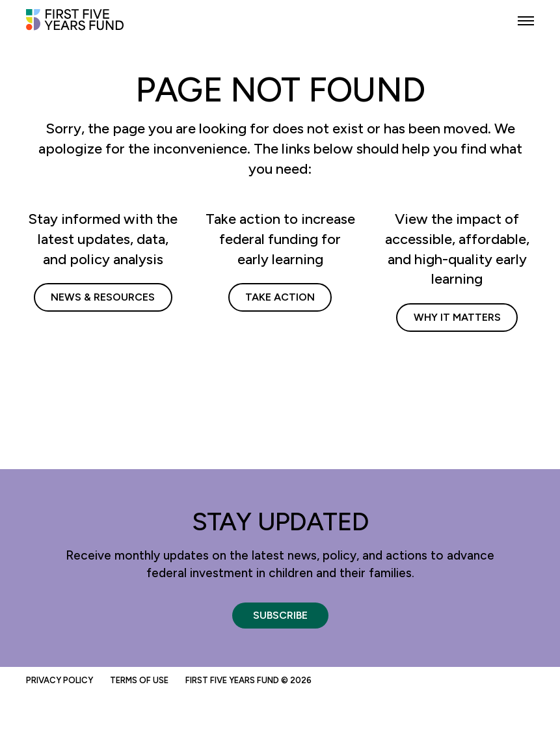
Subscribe (280, 615)
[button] (526, 21)
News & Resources (103, 297)
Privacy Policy (60, 680)
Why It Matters (457, 317)
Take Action (280, 297)
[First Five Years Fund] (75, 25)
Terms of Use (139, 680)
